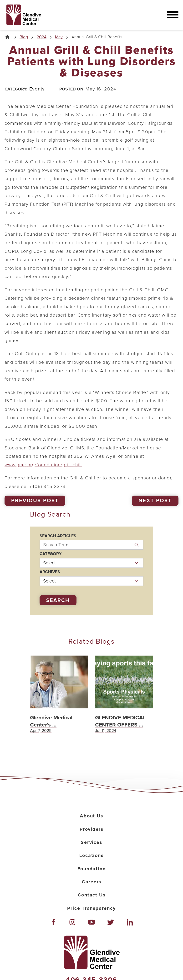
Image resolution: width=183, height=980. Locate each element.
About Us (91, 816)
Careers (91, 882)
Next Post (155, 501)
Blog (24, 37)
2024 (42, 37)
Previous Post (35, 501)
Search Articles (58, 536)
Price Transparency (91, 908)
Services (91, 842)
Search (58, 600)
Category (51, 554)
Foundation (92, 869)
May (59, 37)
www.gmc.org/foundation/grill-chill (43, 465)
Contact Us (92, 895)
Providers (91, 829)
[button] (173, 15)
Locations (91, 856)
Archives (50, 572)
